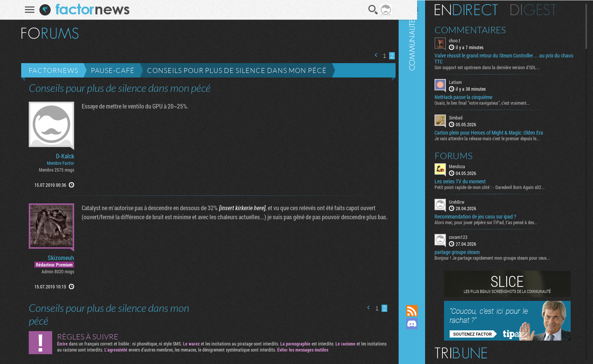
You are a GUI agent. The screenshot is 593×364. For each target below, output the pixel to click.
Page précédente (374, 55)
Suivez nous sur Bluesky (425, 349)
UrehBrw (470, 201)
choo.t (467, 40)
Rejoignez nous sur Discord (425, 324)
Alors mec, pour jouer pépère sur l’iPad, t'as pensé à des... (499, 222)
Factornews (51, 70)
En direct (479, 9)
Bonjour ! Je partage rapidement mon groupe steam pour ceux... (505, 257)
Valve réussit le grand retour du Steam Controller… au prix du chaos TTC (510, 58)
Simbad (469, 117)
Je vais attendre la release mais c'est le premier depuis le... (500, 138)
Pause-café (110, 70)
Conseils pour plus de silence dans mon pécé (234, 70)
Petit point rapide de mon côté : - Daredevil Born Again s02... (502, 186)
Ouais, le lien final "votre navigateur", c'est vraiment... (495, 102)
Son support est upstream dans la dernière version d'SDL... (500, 67)
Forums (466, 155)
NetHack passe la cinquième (476, 97)
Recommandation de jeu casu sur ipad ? (488, 216)
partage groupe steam (470, 252)
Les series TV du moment (473, 181)
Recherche (370, 10)
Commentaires (483, 29)
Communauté (425, 145)
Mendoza (470, 166)
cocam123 (471, 237)
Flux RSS (425, 311)
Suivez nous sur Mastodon (425, 336)
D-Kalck (62, 156)
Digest (546, 9)
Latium (468, 82)
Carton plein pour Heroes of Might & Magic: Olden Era (502, 132)
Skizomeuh (58, 258)
